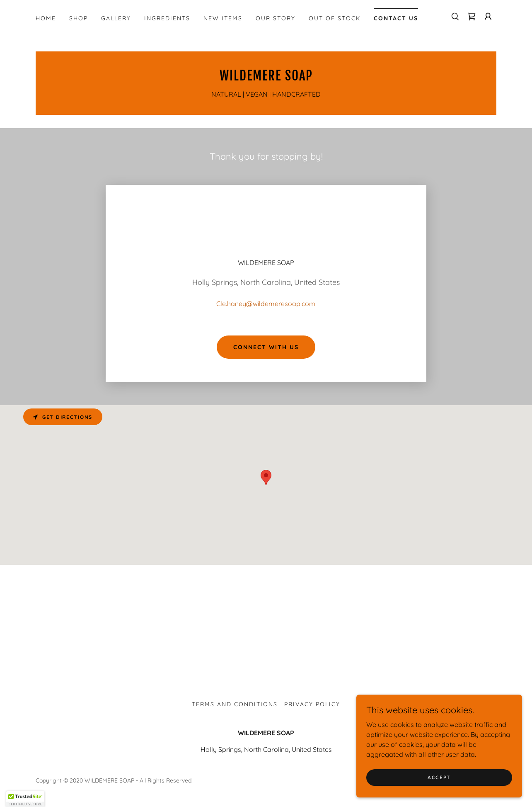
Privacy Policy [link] (312, 704)
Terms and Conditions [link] (235, 704)
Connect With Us (266, 347)
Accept (439, 777)
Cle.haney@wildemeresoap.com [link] (266, 304)
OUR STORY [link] (276, 18)
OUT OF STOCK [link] (335, 18)
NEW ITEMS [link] (223, 18)
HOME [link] (46, 18)
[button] (488, 17)
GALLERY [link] (116, 18)
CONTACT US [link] (396, 18)
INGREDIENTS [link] (167, 18)
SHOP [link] (79, 18)
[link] (472, 17)
